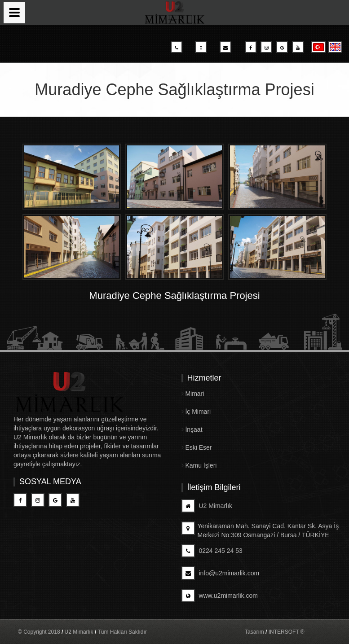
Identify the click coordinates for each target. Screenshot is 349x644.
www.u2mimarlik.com (220, 596)
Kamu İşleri (199, 465)
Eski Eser (197, 447)
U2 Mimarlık (207, 506)
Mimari (193, 394)
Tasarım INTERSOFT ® (275, 632)
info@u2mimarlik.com (221, 573)
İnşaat (192, 429)
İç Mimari (196, 412)
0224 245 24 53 (212, 551)
